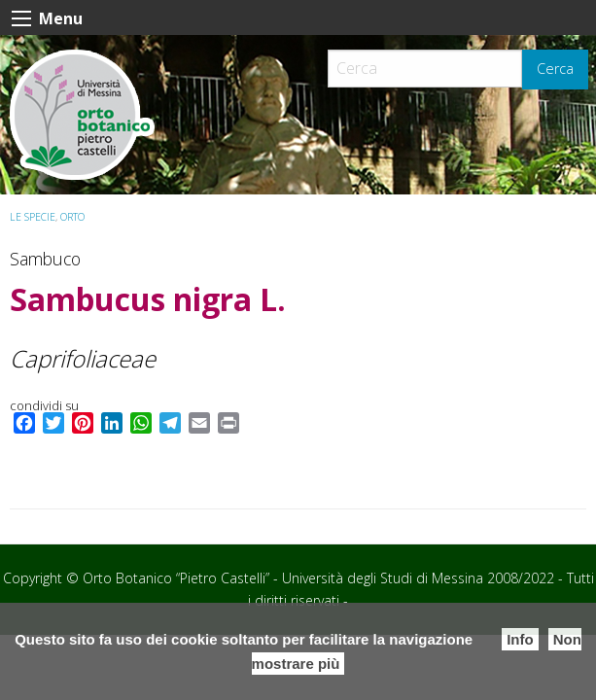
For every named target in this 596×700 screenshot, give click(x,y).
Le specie (33, 217)
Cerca (555, 69)
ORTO (72, 217)
